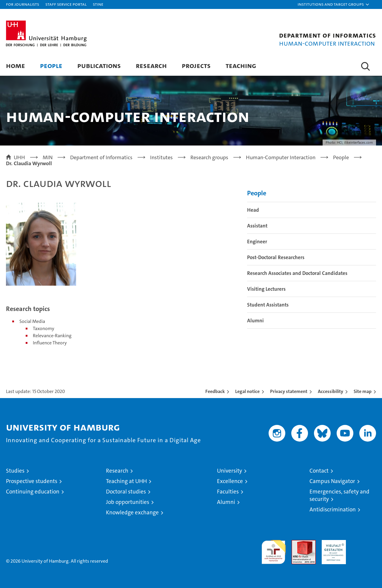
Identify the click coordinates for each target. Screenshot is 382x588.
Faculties (228, 492)
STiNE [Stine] (98, 4)
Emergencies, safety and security (339, 495)
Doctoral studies (126, 492)
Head (253, 210)
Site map (363, 391)
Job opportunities (128, 502)
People (51, 65)
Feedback (215, 391)
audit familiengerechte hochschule (274, 549)
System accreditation (364, 546)
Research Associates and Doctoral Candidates (297, 273)
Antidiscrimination (333, 509)
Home (16, 65)
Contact (319, 471)
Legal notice (247, 391)
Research (151, 65)
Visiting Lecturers (266, 289)
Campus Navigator (332, 481)
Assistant (257, 226)
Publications (99, 65)
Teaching (241, 65)
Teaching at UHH (126, 481)
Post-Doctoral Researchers (276, 257)
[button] (334, 4)
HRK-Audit (332, 543)
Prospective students (32, 481)
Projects (196, 65)
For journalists (23, 4)
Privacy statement (289, 391)
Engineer (257, 242)
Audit (297, 543)
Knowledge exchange (132, 512)
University (229, 471)
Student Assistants (268, 305)
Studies (15, 471)
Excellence (230, 481)
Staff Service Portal (66, 4)
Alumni (255, 321)
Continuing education (33, 492)
